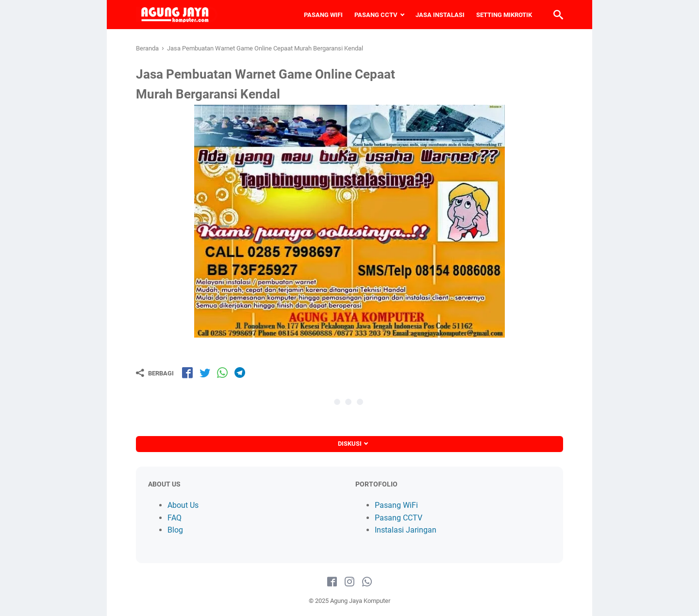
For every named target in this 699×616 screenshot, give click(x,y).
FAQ (175, 518)
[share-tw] (205, 373)
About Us (183, 505)
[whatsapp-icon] (367, 582)
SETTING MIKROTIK (504, 15)
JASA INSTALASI (440, 15)
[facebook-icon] (332, 582)
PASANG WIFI (323, 15)
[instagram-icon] (349, 582)
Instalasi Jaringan (406, 530)
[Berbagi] (155, 373)
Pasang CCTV (399, 518)
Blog (175, 530)
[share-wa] (222, 373)
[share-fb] (187, 373)
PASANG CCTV (376, 15)
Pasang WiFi (396, 505)
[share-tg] (240, 373)
